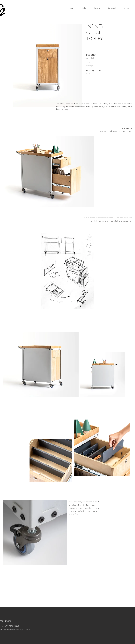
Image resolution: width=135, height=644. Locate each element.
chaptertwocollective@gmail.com (17, 629)
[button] (81, 8)
